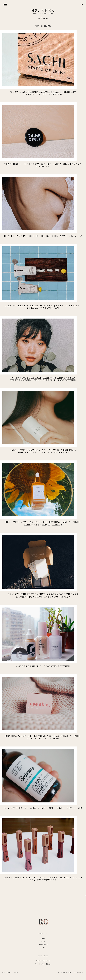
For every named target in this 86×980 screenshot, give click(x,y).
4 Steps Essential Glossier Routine (43, 667)
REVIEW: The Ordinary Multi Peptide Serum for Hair (43, 808)
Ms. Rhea (43, 11)
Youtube (43, 947)
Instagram (43, 944)
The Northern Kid (43, 961)
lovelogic (79, 973)
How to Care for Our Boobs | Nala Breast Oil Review (43, 236)
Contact (43, 941)
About (43, 938)
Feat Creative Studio (43, 964)
